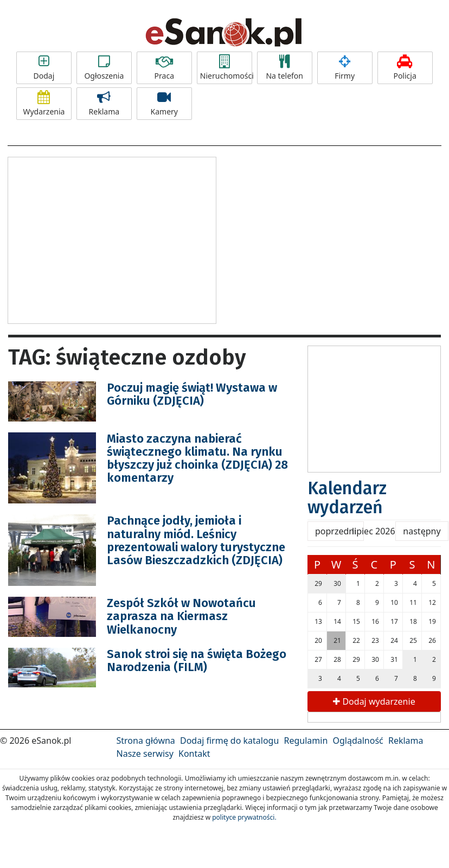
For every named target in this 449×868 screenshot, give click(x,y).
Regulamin (306, 741)
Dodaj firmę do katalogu (229, 741)
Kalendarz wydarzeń (347, 498)
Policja (405, 68)
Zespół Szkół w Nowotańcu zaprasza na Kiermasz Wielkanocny (181, 616)
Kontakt (194, 754)
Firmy (345, 68)
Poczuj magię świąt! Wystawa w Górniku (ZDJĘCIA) (192, 394)
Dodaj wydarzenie (374, 701)
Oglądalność (358, 741)
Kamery (164, 104)
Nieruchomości (226, 68)
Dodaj (44, 68)
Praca (164, 68)
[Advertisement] (112, 239)
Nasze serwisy (145, 754)
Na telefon (285, 68)
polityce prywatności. (244, 817)
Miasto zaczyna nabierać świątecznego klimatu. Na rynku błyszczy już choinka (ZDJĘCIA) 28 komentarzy (197, 458)
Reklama (104, 104)
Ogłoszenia (104, 68)
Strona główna (146, 741)
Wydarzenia (44, 104)
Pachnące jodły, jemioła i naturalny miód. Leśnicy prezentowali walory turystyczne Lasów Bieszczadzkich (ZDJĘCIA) (196, 540)
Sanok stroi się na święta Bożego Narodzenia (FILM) (197, 660)
